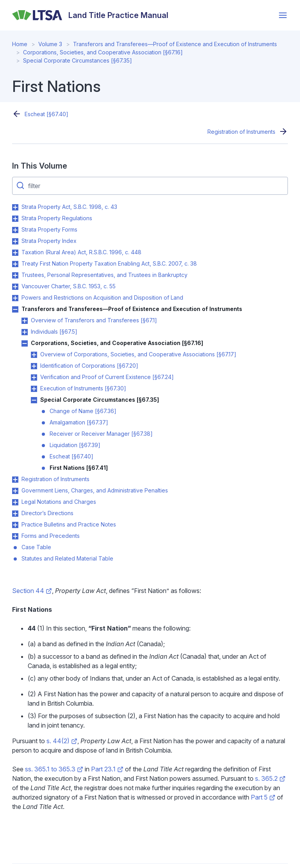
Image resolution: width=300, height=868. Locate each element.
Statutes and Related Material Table (67, 558)
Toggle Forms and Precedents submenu (15, 536)
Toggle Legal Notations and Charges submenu (15, 502)
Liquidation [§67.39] (75, 445)
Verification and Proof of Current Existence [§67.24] (107, 377)
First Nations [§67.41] (79, 468)
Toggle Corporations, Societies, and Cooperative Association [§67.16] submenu (25, 343)
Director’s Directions (47, 513)
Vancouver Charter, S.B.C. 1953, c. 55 (69, 286)
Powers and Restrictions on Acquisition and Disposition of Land (102, 297)
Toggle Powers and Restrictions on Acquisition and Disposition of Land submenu (15, 298)
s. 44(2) (62, 741)
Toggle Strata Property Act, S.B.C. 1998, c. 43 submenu (15, 207)
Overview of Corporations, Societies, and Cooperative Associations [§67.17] (138, 354)
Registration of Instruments (241, 132)
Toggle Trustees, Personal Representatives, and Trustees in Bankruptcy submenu (15, 275)
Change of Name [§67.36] (83, 411)
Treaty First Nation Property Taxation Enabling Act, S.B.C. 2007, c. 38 (109, 263)
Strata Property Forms (49, 229)
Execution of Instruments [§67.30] (83, 388)
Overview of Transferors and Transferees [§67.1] (94, 320)
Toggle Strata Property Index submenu (15, 241)
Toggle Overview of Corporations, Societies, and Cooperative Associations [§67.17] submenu (34, 355)
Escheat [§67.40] (46, 114)
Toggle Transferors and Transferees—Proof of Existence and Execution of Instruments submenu (15, 309)
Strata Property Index (49, 241)
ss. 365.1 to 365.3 (54, 769)
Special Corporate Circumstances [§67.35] (78, 60)
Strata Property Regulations (57, 218)
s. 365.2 (270, 778)
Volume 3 (50, 44)
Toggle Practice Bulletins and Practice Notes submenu (15, 525)
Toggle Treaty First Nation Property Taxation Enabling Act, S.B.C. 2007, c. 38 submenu (15, 264)
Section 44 (32, 591)
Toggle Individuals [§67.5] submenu (25, 332)
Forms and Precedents (51, 536)
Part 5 (263, 797)
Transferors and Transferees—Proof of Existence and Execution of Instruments (175, 44)
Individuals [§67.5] (54, 332)
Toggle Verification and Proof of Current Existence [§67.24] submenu (34, 377)
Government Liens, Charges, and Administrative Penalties (95, 490)
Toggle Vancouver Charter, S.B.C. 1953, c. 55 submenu (15, 287)
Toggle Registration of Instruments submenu (15, 480)
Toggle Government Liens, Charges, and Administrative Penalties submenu (15, 491)
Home (20, 44)
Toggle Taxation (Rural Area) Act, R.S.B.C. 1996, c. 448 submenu (15, 253)
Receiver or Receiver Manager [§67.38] (101, 434)
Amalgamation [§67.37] (79, 422)
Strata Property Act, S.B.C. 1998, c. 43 (69, 207)
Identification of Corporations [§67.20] (89, 366)
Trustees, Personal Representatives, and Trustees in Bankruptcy (104, 275)
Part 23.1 (107, 769)
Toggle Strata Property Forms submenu (15, 230)
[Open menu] (283, 15)
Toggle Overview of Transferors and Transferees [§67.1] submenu (25, 321)
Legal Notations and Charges (59, 502)
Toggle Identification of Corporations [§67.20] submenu (34, 366)
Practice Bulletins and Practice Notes (69, 524)
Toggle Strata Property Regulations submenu (15, 219)
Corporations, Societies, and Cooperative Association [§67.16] (103, 52)
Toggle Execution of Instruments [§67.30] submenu (34, 389)
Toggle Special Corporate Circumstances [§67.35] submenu (34, 400)
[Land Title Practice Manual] (90, 15)
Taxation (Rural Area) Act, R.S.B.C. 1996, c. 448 (81, 252)
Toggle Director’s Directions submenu (15, 514)
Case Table (36, 547)
